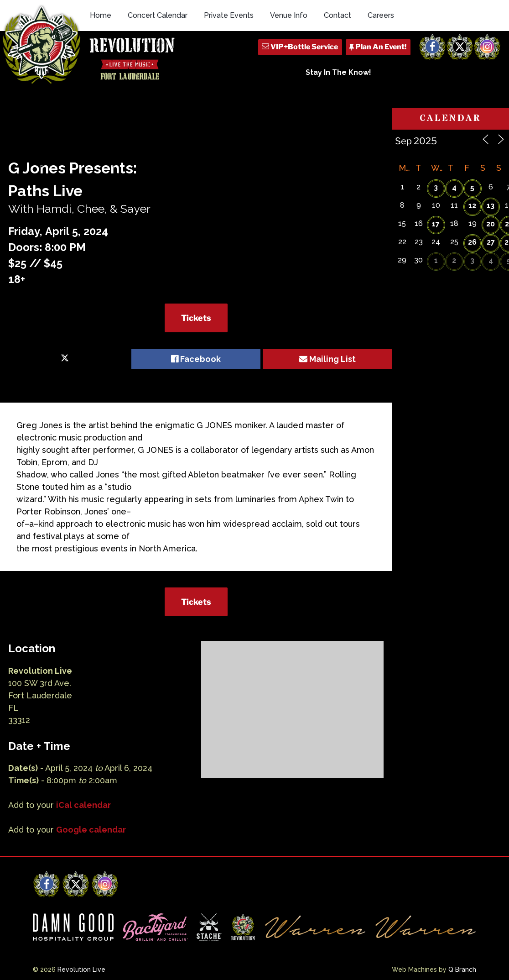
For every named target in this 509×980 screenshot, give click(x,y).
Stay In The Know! (338, 72)
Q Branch (462, 970)
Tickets (196, 318)
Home (101, 15)
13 (491, 206)
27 (491, 242)
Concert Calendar (158, 15)
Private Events (229, 15)
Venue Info (289, 15)
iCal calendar (83, 805)
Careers (381, 15)
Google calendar (91, 830)
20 (491, 224)
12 (472, 206)
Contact (338, 15)
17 (436, 224)
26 (472, 242)
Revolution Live (81, 970)
